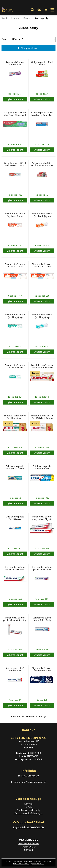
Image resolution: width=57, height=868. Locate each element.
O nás (29, 807)
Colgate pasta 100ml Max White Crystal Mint (15, 166)
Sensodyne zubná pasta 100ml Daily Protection (42, 620)
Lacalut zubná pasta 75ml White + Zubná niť (42, 418)
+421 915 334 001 (31, 776)
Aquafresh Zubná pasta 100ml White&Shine (15, 65)
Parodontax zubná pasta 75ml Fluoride (15, 568)
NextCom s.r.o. (38, 864)
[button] (32, 10)
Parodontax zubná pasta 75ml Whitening (15, 619)
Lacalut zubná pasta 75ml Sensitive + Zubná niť (15, 418)
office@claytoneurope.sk (32, 782)
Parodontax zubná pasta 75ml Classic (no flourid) (42, 519)
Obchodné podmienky (29, 810)
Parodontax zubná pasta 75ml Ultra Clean (42, 570)
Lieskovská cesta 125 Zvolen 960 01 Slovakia (28, 847)
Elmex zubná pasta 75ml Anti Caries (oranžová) (15, 216)
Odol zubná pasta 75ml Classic (15, 518)
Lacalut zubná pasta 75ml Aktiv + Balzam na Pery (42, 368)
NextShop (39, 861)
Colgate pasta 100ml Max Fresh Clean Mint (15, 114)
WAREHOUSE (28, 840)
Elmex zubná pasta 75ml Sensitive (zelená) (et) (15, 317)
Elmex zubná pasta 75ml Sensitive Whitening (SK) (15, 368)
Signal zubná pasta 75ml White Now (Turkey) (42, 671)
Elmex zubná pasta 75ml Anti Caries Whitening (15, 267)
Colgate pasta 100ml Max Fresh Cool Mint (42, 114)
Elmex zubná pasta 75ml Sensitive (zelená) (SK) (42, 317)
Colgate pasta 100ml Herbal (42, 63)
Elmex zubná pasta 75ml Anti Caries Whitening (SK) (42, 267)
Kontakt (28, 804)
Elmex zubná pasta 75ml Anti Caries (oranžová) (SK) (42, 216)
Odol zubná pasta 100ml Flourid (42, 467)
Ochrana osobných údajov (28, 813)
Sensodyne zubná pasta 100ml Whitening (15, 671)
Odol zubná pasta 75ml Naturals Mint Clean (15, 469)
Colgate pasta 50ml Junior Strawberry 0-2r (42, 164)
